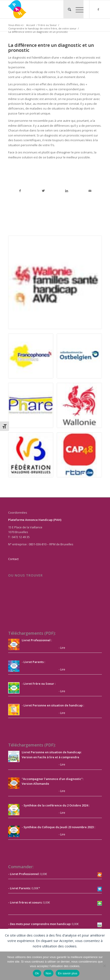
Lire (63, 648)
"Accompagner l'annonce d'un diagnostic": (53, 779)
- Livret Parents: (19, 888)
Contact (13, 559)
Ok (37, 973)
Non (49, 973)
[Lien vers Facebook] (98, 9)
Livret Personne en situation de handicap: (52, 752)
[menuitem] (67, 9)
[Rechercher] (67, 9)
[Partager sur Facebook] (20, 191)
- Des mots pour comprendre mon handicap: (40, 924)
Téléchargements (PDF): (32, 633)
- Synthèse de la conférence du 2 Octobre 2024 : (56, 805)
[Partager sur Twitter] (43, 191)
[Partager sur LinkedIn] (67, 191)
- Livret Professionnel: (24, 874)
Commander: (21, 867)
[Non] (104, 966)
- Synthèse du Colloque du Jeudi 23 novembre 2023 (58, 827)
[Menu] (77, 9)
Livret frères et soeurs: (26, 902)
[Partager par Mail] (90, 191)
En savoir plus (68, 973)
